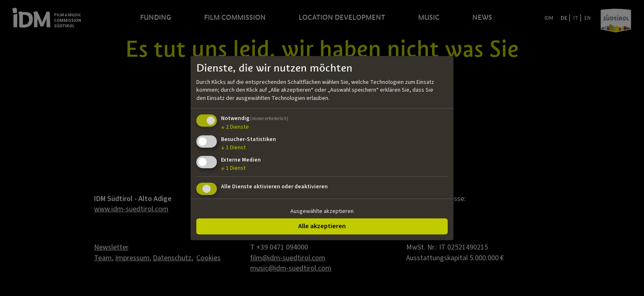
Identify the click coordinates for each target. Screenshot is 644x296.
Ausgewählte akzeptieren (322, 211)
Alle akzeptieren (322, 226)
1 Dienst (233, 148)
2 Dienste (235, 127)
